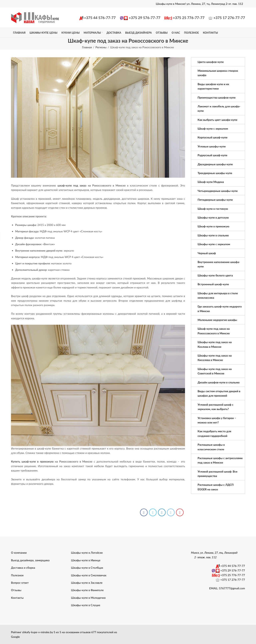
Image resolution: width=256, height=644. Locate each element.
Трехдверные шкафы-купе (215, 173)
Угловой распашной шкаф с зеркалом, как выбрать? (215, 407)
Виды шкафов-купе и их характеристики (213, 86)
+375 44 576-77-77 (100, 18)
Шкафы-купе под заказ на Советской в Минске (215, 371)
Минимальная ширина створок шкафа (218, 73)
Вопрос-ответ (20, 583)
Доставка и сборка (23, 568)
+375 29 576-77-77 (145, 18)
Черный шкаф (207, 253)
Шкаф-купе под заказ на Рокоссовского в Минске (214, 331)
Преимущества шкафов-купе (217, 97)
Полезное (17, 575)
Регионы (101, 47)
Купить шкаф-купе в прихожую (32, 461)
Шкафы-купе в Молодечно (88, 598)
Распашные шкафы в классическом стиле (211, 447)
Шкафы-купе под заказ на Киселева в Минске (215, 358)
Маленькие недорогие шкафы (217, 320)
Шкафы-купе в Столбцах (87, 568)
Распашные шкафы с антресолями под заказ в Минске (220, 460)
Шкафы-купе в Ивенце (86, 560)
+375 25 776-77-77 (189, 18)
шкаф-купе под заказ (72, 185)
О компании (19, 553)
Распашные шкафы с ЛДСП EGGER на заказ (216, 487)
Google (15, 637)
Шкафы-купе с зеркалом (214, 244)
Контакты (17, 598)
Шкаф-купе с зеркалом (213, 128)
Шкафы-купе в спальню (213, 235)
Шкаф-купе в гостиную (213, 209)
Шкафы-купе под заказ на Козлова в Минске (215, 344)
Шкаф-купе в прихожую (213, 226)
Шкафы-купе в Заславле (87, 583)
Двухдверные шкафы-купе (215, 164)
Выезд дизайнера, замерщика (30, 560)
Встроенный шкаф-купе (213, 284)
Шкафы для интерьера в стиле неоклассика (218, 295)
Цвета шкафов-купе (211, 62)
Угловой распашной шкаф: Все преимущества (217, 474)
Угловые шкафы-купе (212, 146)
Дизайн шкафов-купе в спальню (219, 382)
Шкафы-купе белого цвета (215, 275)
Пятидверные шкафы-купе (215, 200)
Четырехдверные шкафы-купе (218, 191)
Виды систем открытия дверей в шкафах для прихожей (219, 393)
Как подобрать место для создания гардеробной (214, 433)
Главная (87, 47)
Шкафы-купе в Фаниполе (87, 590)
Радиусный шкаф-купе (212, 155)
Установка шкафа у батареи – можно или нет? (217, 420)
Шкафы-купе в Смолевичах (89, 575)
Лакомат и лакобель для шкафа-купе (219, 108)
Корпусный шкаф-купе (212, 137)
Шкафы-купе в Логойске (87, 553)
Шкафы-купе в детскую (213, 217)
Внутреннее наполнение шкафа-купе (219, 264)
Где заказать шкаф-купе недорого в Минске (220, 309)
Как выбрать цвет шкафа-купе (217, 120)
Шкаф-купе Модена (211, 182)
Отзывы (16, 590)
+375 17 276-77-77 (229, 18)
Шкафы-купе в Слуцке (86, 605)
